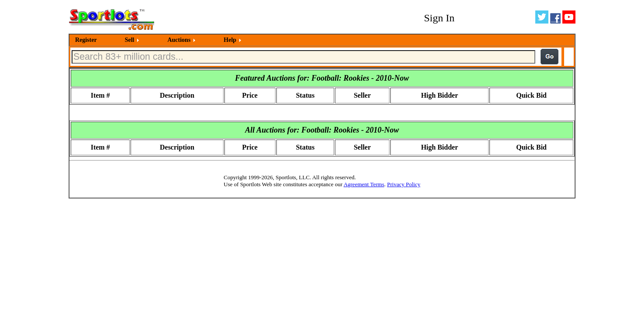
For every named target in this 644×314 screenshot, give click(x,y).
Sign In (439, 18)
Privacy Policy (403, 184)
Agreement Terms (364, 184)
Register (86, 40)
